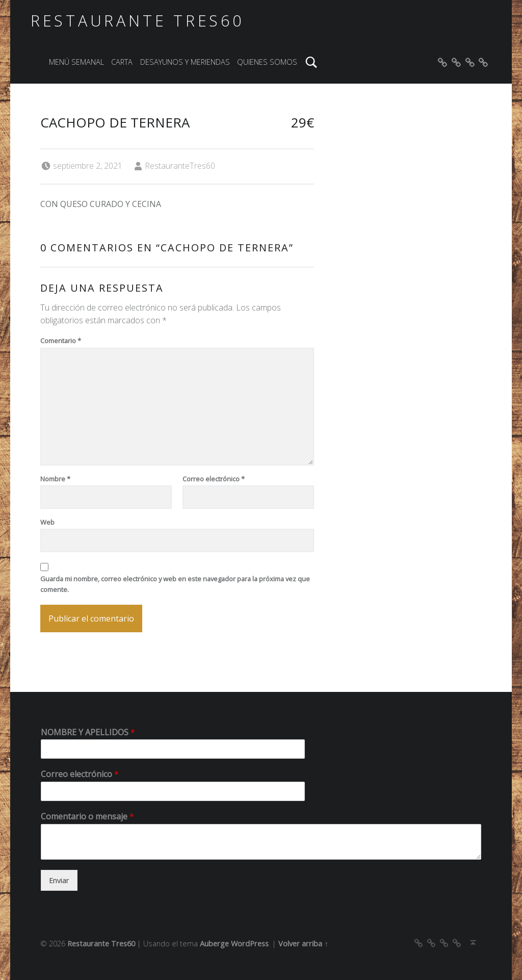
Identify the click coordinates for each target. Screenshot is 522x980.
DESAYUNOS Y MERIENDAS (185, 62)
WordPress (250, 944)
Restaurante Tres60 (137, 21)
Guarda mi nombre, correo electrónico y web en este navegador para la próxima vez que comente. (175, 584)
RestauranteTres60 (180, 166)
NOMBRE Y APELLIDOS (88, 732)
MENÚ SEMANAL (76, 62)
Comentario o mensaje (87, 817)
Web (47, 522)
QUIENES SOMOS (267, 62)
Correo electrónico (214, 479)
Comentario (61, 341)
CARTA (122, 62)
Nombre (55, 479)
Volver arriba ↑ (303, 944)
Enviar (59, 880)
